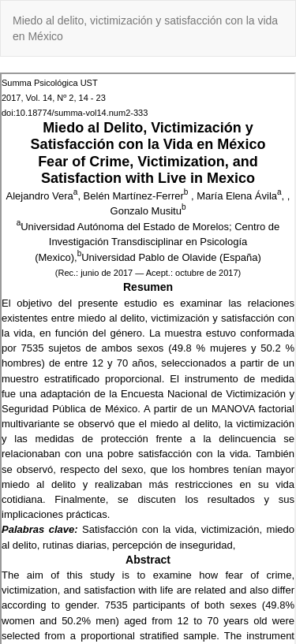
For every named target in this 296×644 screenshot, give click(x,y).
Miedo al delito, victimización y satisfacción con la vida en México (145, 28)
